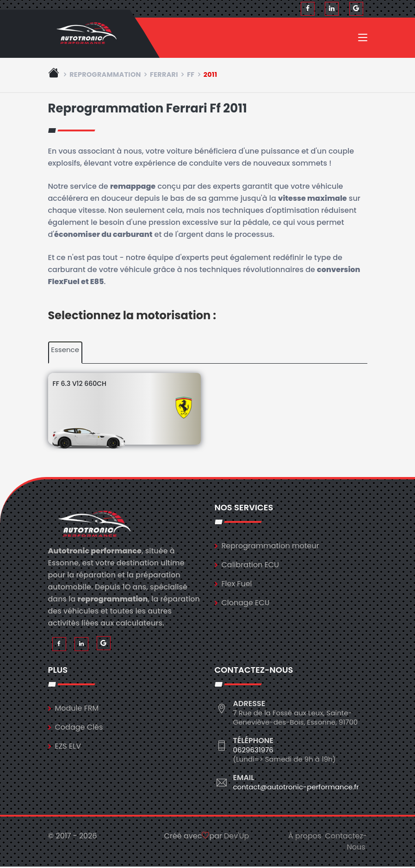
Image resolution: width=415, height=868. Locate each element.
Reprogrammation (105, 76)
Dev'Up (236, 837)
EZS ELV (68, 747)
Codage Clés (79, 728)
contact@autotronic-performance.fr (296, 788)
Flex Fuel (237, 585)
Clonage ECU (246, 604)
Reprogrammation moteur (270, 547)
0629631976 (253, 751)
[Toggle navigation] (363, 40)
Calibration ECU (251, 566)
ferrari (164, 76)
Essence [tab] (65, 351)
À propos (305, 837)
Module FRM (77, 710)
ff (191, 76)
